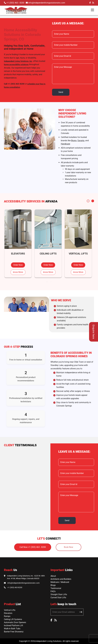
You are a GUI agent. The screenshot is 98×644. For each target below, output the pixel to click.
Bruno (74, 141)
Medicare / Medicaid (60, 582)
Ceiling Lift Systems (13, 619)
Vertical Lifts (10, 610)
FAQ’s (53, 591)
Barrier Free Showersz (14, 632)
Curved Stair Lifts (58, 598)
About (53, 576)
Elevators (8, 613)
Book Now (69, 547)
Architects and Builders (61, 579)
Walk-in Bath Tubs (12, 629)
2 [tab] (51, 282)
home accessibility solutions (16, 65)
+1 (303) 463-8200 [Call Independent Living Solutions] (15, 587)
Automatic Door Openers (15, 622)
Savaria (81, 141)
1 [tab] (47, 282)
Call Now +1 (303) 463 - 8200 (33, 547)
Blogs (53, 585)
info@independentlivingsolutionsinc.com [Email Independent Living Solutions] (23, 583)
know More (18, 272)
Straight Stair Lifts (59, 594)
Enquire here (94, 332)
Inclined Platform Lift (13, 625)
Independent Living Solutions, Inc (18, 61)
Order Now (18, 265)
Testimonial (56, 588)
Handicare (65, 144)
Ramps (7, 616)
